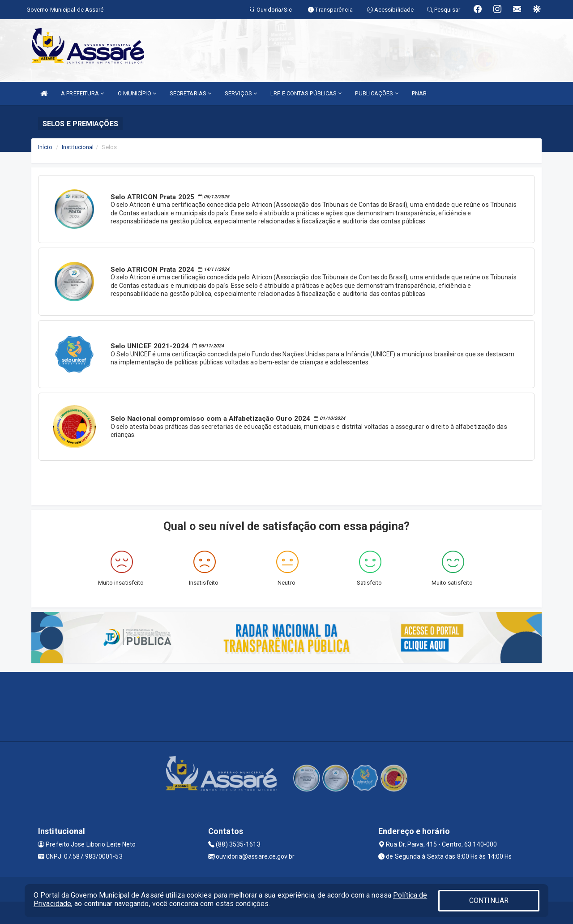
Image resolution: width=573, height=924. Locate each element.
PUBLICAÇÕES (376, 93)
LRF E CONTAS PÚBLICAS (306, 93)
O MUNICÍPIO (137, 93)
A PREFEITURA (82, 93)
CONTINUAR (489, 900)
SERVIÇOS (241, 93)
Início (45, 147)
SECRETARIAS (190, 93)
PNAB (419, 93)
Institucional (78, 147)
